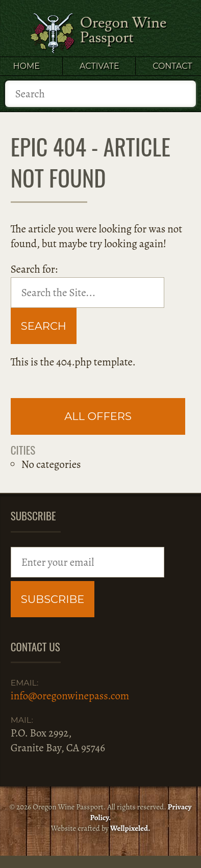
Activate (99, 66)
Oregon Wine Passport (123, 30)
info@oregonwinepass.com (70, 696)
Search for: (34, 269)
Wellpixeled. (130, 828)
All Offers (98, 416)
